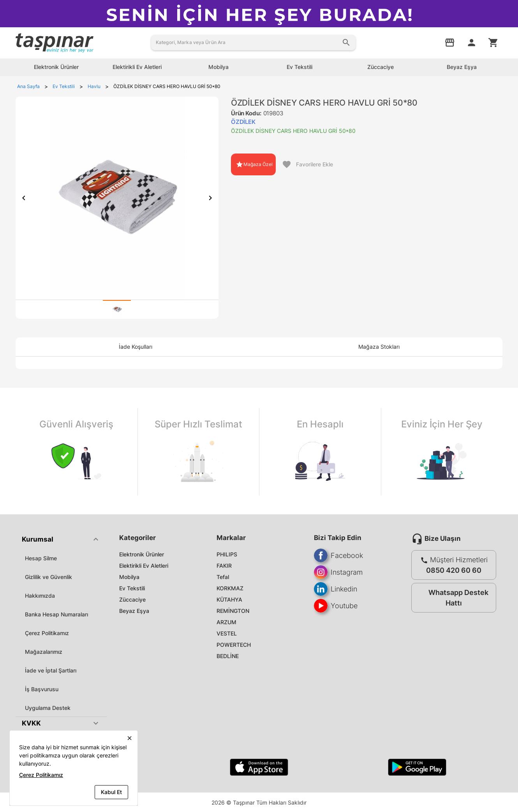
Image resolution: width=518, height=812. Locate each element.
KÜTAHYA (229, 599)
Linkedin (336, 589)
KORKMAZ (230, 588)
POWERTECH (234, 645)
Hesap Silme (41, 558)
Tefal (223, 577)
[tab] (117, 309)
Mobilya (129, 577)
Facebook (338, 555)
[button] (61, 539)
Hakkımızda (40, 596)
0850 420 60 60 (454, 570)
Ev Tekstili (132, 588)
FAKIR (224, 566)
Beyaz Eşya (134, 611)
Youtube (336, 606)
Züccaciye (132, 599)
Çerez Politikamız (47, 633)
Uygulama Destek (48, 708)
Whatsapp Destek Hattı (452, 598)
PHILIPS (227, 554)
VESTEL (227, 633)
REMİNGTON (233, 611)
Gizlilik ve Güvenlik (48, 577)
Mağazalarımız (44, 652)
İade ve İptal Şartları (51, 670)
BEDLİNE (228, 656)
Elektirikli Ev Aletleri (144, 566)
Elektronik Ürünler (142, 554)
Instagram (338, 572)
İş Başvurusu (42, 689)
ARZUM (226, 622)
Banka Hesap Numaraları (56, 614)
